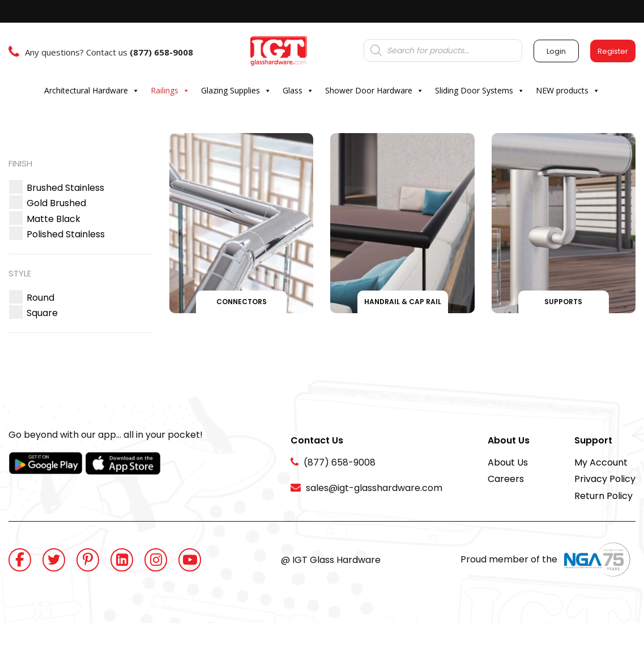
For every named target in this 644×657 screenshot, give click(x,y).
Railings (170, 91)
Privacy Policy (605, 479)
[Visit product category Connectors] (241, 223)
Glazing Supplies (236, 91)
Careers (506, 479)
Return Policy (604, 496)
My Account (601, 462)
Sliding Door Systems (480, 91)
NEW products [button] (568, 91)
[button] (65, 188)
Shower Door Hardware (374, 91)
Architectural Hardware (92, 91)
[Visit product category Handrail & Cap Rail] (402, 223)
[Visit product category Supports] (564, 223)
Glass (298, 91)
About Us (508, 462)
